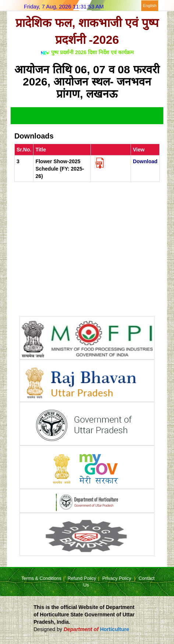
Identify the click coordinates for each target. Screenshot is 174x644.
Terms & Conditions (41, 578)
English (150, 6)
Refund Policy (82, 578)
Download (145, 161)
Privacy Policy (117, 578)
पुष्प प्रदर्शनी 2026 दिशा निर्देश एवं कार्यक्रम (92, 52)
